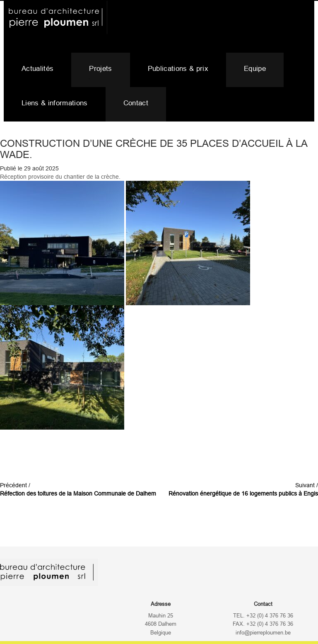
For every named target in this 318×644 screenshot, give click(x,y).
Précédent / (78, 489)
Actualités (37, 69)
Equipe (255, 69)
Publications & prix (178, 69)
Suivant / (243, 489)
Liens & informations (55, 103)
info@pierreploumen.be (263, 633)
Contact (136, 103)
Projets (100, 69)
